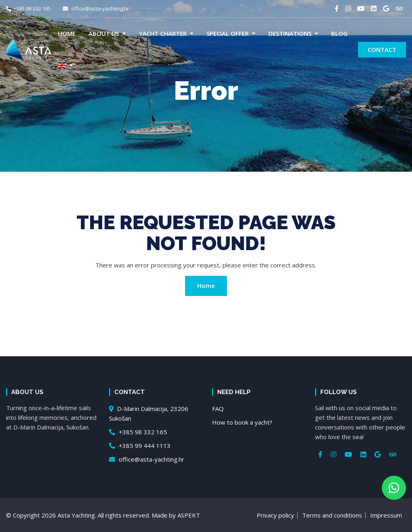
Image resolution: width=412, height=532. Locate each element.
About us (104, 33)
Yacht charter (163, 33)
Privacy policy (275, 515)
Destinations (290, 33)
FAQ (218, 409)
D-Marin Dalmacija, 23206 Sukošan (149, 413)
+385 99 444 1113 (140, 446)
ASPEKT (189, 515)
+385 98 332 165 (28, 8)
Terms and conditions (332, 515)
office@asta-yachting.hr (96, 8)
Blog (339, 33)
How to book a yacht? (242, 422)
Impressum (386, 515)
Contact (382, 49)
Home (67, 33)
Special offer (228, 33)
